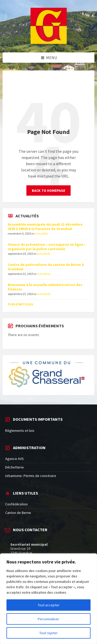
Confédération (16, 504)
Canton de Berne (18, 513)
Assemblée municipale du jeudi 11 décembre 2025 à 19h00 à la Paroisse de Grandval (45, 226)
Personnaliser (48, 619)
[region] (48, 599)
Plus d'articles (20, 304)
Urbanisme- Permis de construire (31, 476)
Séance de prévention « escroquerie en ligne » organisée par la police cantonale (47, 247)
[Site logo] (49, 42)
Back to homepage (48, 190)
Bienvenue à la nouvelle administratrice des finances (45, 287)
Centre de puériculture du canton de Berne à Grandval (46, 267)
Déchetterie (14, 467)
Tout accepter (49, 605)
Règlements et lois (20, 431)
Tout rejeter (48, 633)
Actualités (41, 233)
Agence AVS (14, 459)
